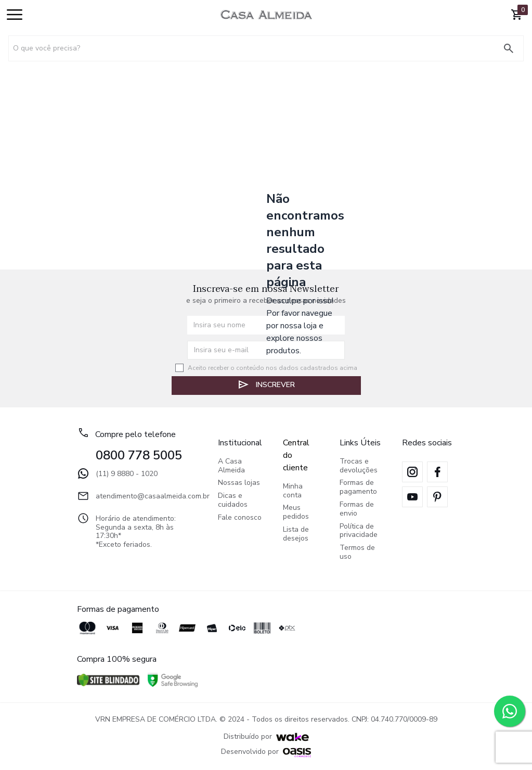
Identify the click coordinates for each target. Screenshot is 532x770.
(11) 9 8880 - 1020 (117, 473)
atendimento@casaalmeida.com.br (137, 496)
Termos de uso (357, 553)
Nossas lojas (239, 483)
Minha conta (293, 491)
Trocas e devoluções (359, 466)
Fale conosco (240, 518)
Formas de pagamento (358, 487)
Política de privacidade (359, 531)
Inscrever (266, 384)
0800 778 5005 (139, 455)
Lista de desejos (296, 534)
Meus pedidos (296, 512)
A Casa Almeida (231, 466)
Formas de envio (357, 509)
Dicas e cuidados (233, 500)
